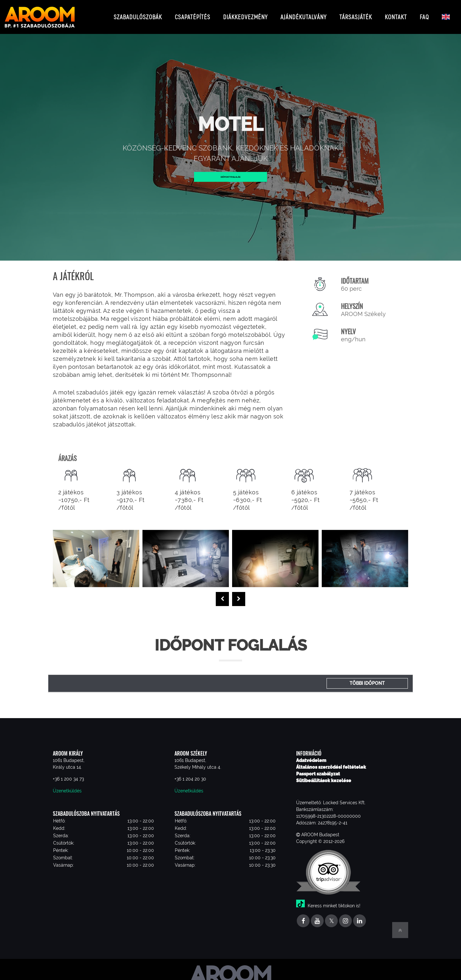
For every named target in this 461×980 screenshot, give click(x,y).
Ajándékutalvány (303, 14)
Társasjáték (356, 14)
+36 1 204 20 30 (190, 774)
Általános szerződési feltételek (331, 762)
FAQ (424, 14)
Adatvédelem (311, 755)
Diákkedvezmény (245, 14)
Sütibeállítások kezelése (324, 775)
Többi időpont (367, 678)
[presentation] (222, 594)
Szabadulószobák (138, 14)
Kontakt (396, 14)
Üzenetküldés (67, 786)
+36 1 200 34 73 (68, 774)
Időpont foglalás (231, 172)
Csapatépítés (193, 14)
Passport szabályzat (318, 769)
